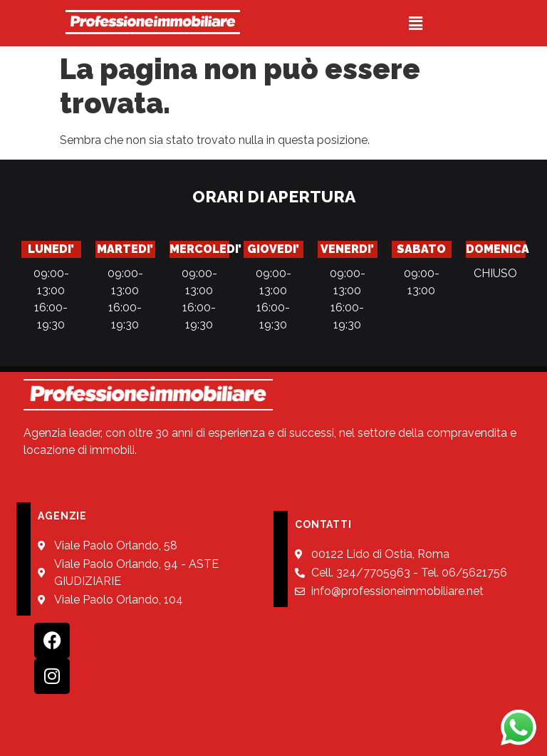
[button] (415, 23)
